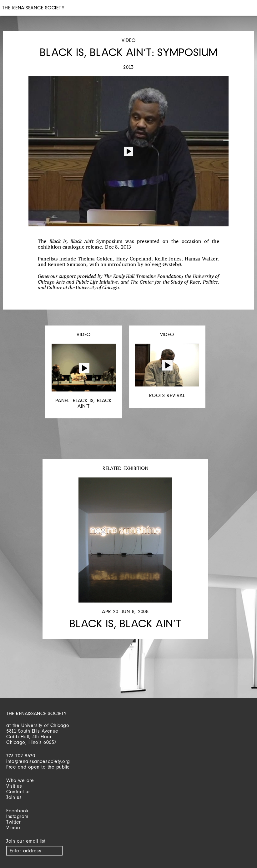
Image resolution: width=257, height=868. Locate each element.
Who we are (20, 780)
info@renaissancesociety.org (38, 761)
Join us (14, 797)
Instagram (17, 816)
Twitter (14, 822)
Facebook (17, 811)
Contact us (18, 792)
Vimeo (13, 828)
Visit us (14, 786)
